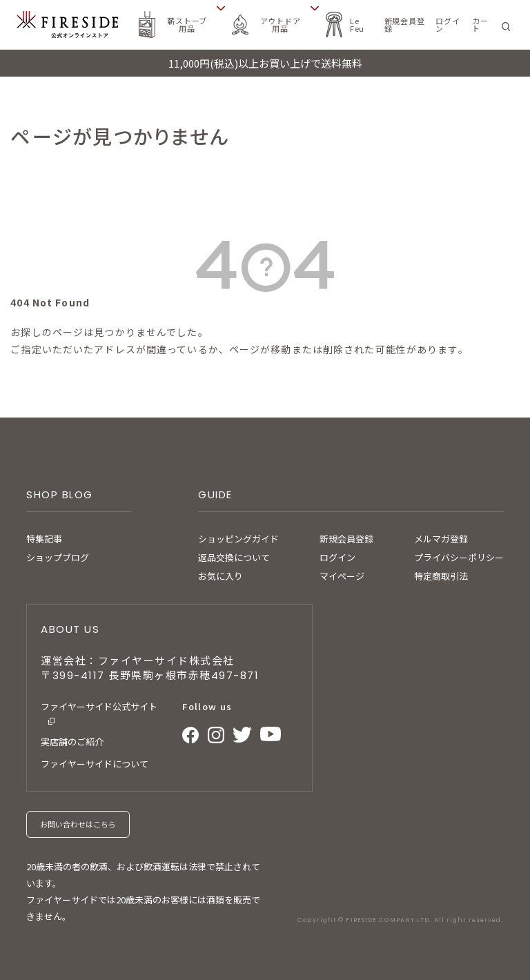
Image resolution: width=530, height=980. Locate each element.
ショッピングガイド (238, 539)
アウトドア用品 (281, 24)
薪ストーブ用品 (187, 24)
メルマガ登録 (441, 539)
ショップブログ (58, 557)
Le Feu (357, 24)
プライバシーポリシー (459, 557)
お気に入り (220, 576)
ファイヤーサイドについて (95, 764)
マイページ (342, 576)
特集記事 (44, 539)
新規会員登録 (346, 539)
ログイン (337, 557)
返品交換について (234, 557)
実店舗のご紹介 (72, 742)
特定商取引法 (441, 576)
